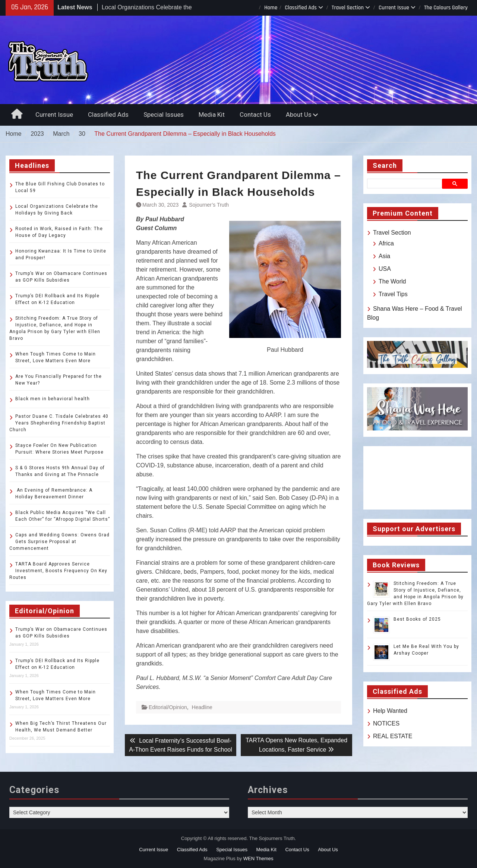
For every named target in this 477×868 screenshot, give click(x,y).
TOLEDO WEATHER (417, 478)
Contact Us (255, 115)
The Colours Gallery (446, 8)
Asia (384, 256)
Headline (202, 707)
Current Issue (394, 8)
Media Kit (212, 115)
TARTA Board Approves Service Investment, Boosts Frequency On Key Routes (58, 571)
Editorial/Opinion (168, 707)
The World (392, 281)
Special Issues (164, 115)
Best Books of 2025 (417, 619)
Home (271, 8)
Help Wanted (390, 711)
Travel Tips (393, 294)
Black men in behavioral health (53, 399)
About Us (299, 115)
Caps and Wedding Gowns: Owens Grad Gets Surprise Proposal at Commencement (59, 542)
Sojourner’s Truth (209, 205)
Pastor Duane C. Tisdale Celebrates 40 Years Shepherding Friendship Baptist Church (59, 423)
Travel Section (348, 8)
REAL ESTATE (393, 736)
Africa (386, 243)
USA (385, 269)
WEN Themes (258, 858)
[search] (406, 184)
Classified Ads (301, 8)
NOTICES (386, 723)
